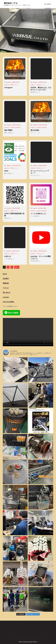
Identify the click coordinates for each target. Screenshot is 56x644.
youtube (6, 297)
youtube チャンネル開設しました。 (41, 257)
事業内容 (6, 283)
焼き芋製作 (8, 130)
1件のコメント (14, 168)
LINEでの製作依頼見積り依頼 (14, 215)
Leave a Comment (15, 128)
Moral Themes (33, 642)
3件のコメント (41, 254)
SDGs (6, 171)
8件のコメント (14, 211)
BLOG (5, 274)
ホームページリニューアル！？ (40, 172)
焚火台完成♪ (35, 130)
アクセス (6, 288)
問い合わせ (7, 292)
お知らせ (7, 85)
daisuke (9, 82)
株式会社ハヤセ (11, 3)
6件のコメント (14, 85)
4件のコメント (14, 254)
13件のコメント (41, 85)
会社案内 (6, 279)
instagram (8, 87)
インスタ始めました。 (39, 213)
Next (17, 267)
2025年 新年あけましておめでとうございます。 (41, 89)
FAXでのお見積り (9, 302)
